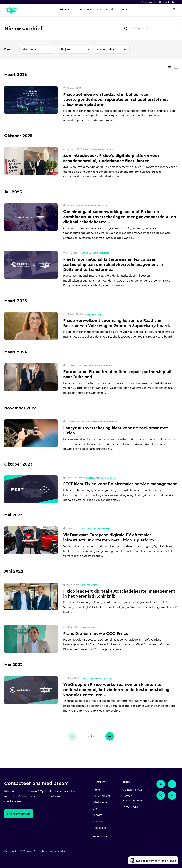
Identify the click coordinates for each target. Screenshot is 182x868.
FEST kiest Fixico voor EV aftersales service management (120, 484)
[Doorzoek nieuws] (150, 29)
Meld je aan (99, 828)
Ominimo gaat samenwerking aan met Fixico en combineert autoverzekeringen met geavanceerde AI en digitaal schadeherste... (120, 217)
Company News (92, 314)
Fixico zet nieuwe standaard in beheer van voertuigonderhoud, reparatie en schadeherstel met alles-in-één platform (116, 100)
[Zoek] (126, 29)
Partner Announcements (99, 149)
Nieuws (65, 10)
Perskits (110, 10)
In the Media (130, 807)
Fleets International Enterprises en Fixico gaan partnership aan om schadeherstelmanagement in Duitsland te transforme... (113, 265)
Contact (124, 10)
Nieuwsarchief (101, 796)
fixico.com (149, 2)
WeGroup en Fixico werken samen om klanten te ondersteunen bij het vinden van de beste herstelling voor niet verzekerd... (116, 690)
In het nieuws (84, 10)
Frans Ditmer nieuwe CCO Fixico (96, 634)
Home (96, 790)
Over (99, 10)
